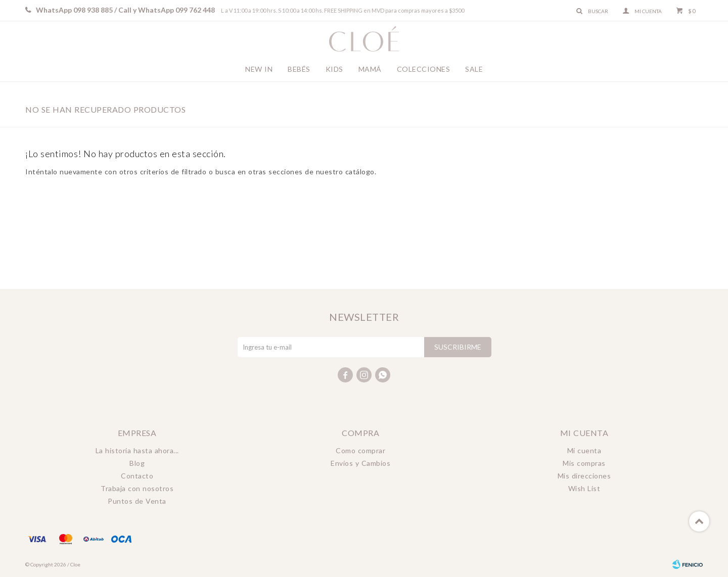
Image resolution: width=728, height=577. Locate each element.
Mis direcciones (584, 476)
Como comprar (360, 450)
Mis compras (584, 463)
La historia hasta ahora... (137, 450)
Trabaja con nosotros (137, 488)
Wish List (584, 488)
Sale (474, 69)
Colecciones (424, 69)
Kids (334, 69)
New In (259, 69)
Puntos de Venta (137, 501)
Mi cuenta (584, 450)
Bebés (299, 69)
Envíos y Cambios (360, 463)
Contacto (137, 476)
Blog (137, 463)
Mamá (370, 69)
